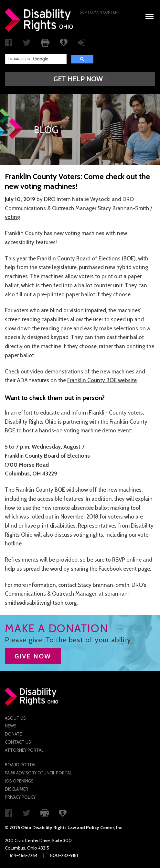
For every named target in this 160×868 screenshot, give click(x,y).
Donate (13, 734)
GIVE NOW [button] (33, 656)
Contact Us (18, 742)
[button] (80, 79)
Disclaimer (16, 789)
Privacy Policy (20, 797)
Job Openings (19, 781)
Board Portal (21, 765)
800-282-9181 (64, 855)
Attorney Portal (24, 750)
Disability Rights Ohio (39, 20)
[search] (35, 59)
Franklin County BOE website (102, 380)
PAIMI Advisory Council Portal (38, 773)
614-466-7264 (24, 855)
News (11, 726)
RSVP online (127, 560)
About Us (15, 718)
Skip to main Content (100, 12)
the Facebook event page (120, 569)
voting (12, 217)
